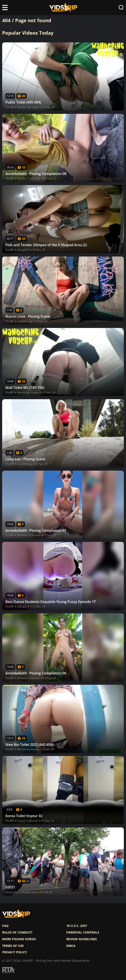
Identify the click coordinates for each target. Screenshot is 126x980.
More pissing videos (19, 939)
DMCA (71, 946)
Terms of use (13, 946)
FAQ (5, 926)
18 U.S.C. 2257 (77, 926)
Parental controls (83, 932)
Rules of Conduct (17, 932)
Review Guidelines (82, 939)
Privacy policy (15, 952)
